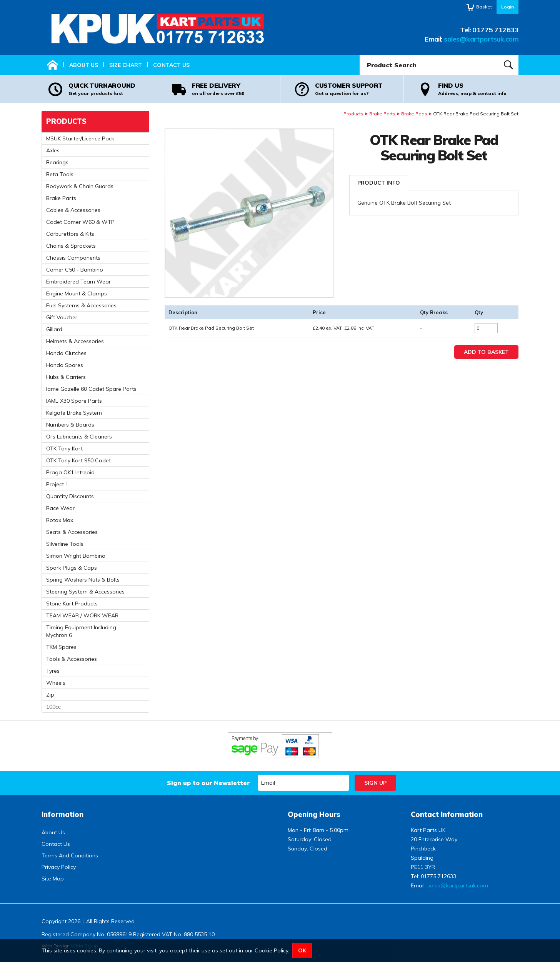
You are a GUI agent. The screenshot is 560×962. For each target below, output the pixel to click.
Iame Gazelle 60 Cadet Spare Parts (91, 389)
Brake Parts (382, 114)
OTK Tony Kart (64, 448)
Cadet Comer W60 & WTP (80, 222)
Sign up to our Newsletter (208, 783)
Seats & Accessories (72, 532)
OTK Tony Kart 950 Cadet (78, 460)
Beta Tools (60, 174)
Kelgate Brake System (74, 413)
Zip (50, 695)
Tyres (53, 671)
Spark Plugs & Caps (72, 568)
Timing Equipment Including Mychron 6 (81, 631)
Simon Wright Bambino (76, 556)
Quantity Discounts (70, 496)
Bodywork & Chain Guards (80, 186)
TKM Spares (61, 647)
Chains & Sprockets (71, 246)
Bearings (57, 162)
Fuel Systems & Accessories (81, 305)
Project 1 (57, 484)
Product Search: (360, 55)
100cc (53, 707)
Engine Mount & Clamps (77, 293)
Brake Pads (414, 114)
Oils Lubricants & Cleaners (79, 437)
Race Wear (60, 508)
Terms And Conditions (70, 855)
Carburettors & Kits (70, 234)
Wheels (56, 683)
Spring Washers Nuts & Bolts (83, 580)
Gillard (54, 329)
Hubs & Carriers (66, 377)
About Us (84, 65)
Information (62, 814)
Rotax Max (60, 520)
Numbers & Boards (70, 425)
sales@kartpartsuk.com (481, 39)
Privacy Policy (59, 867)
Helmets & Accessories (75, 341)
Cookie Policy (271, 950)
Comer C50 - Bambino (75, 270)
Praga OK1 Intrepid (70, 472)
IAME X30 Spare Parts (74, 401)
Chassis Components (73, 258)
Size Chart (126, 65)
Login (507, 7)
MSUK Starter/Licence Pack (80, 138)
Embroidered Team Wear (78, 282)
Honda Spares (65, 365)
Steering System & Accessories (85, 592)
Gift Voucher (62, 317)
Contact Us (171, 65)
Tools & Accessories (72, 659)
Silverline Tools (65, 544)
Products (353, 114)
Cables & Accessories (73, 210)
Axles (53, 150)
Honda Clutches (66, 353)
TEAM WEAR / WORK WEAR (82, 615)
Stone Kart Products (72, 604)
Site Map (53, 879)
